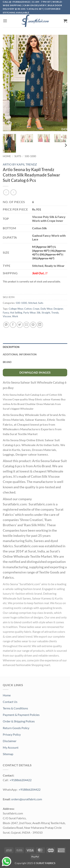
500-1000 (30, 156)
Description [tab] (11, 347)
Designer (58, 309)
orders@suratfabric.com (27, 799)
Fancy (6, 313)
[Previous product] (13, 192)
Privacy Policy (12, 734)
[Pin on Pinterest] (33, 325)
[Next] (66, 145)
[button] (5, 21)
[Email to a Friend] (26, 325)
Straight (46, 313)
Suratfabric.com (30, 584)
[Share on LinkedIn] (40, 325)
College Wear (16, 309)
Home (7, 156)
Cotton (28, 309)
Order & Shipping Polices (19, 721)
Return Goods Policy (16, 728)
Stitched (33, 303)
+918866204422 (21, 780)
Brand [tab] (7, 362)
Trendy (55, 313)
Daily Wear (46, 309)
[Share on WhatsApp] (6, 325)
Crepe (36, 309)
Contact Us (10, 702)
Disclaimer (10, 741)
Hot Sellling (16, 313)
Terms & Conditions (15, 708)
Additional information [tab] (20, 354)
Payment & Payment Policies (21, 715)
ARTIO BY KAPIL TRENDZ (20, 164)
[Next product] (6, 192)
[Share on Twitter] (20, 325)
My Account (11, 747)
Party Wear (29, 313)
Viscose (7, 316)
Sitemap (8, 754)
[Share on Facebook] (13, 325)
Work (15, 316)
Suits (18, 156)
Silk (39, 313)
